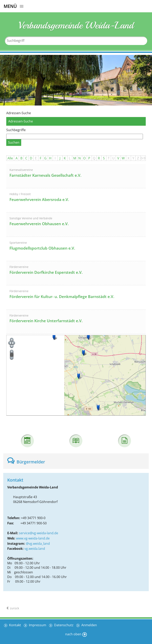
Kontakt (15, 625)
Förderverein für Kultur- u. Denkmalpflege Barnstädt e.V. (62, 297)
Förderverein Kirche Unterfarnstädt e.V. (46, 321)
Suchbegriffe (16, 130)
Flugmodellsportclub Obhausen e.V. (42, 248)
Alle (10, 158)
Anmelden (89, 625)
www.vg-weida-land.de (33, 538)
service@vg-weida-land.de (39, 533)
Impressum (37, 625)
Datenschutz (63, 625)
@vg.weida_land (38, 544)
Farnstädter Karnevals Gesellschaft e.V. (45, 175)
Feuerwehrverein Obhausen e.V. (39, 224)
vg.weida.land (35, 549)
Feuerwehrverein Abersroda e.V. (39, 200)
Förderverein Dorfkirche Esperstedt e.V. (46, 272)
